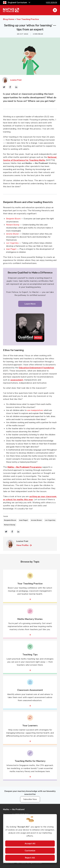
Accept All (30, 844)
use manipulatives (35, 410)
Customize (30, 851)
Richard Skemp (13, 225)
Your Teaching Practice (28, 19)
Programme (25, 467)
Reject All (30, 858)
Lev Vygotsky (12, 243)
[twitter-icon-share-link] (4, 87)
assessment (17, 380)
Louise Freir (16, 80)
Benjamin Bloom (13, 219)
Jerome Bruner (12, 234)
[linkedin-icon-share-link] (16, 87)
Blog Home (9, 19)
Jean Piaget (11, 249)
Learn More (30, 304)
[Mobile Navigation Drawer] (55, 10)
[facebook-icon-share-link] (10, 87)
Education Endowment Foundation (36, 368)
